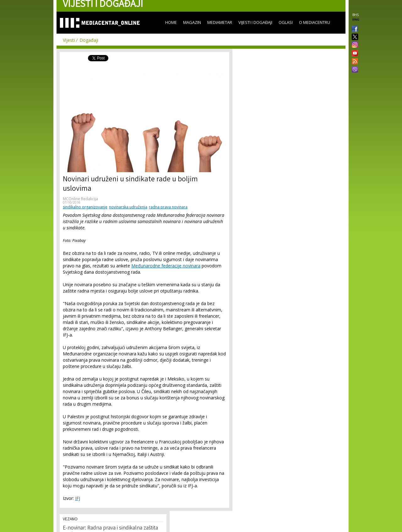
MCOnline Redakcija (80, 199)
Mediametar (220, 22)
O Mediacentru (315, 22)
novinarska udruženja (128, 207)
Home (171, 22)
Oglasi (286, 22)
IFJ (78, 498)
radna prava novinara (168, 207)
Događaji (89, 40)
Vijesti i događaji (255, 22)
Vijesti (69, 40)
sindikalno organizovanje (85, 207)
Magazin (192, 22)
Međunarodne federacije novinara (166, 266)
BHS (356, 15)
